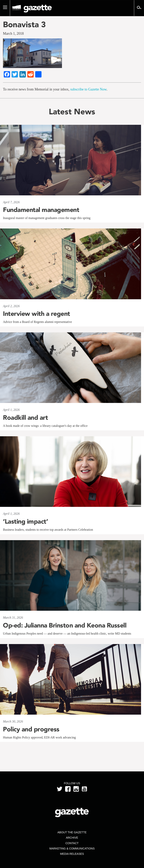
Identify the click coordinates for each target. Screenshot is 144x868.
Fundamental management (41, 210)
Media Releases (72, 854)
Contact (72, 843)
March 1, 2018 (13, 34)
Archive (72, 838)
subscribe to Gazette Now (88, 89)
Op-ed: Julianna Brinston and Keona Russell (65, 625)
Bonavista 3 (24, 24)
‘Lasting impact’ (25, 521)
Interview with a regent (36, 314)
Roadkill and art (25, 418)
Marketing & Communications (72, 848)
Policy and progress (31, 729)
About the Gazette (72, 832)
